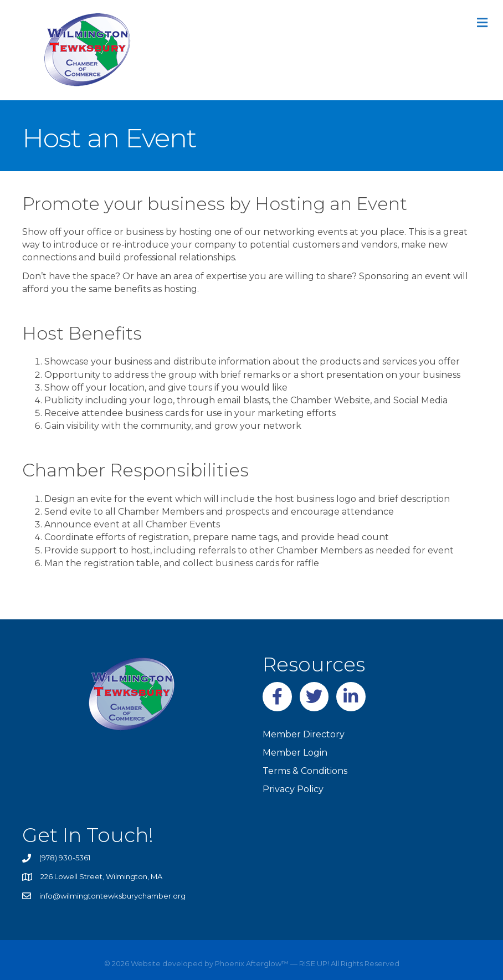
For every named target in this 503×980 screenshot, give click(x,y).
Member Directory (304, 734)
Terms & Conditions (305, 771)
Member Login (295, 753)
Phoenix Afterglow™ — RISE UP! (271, 963)
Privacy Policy (293, 789)
